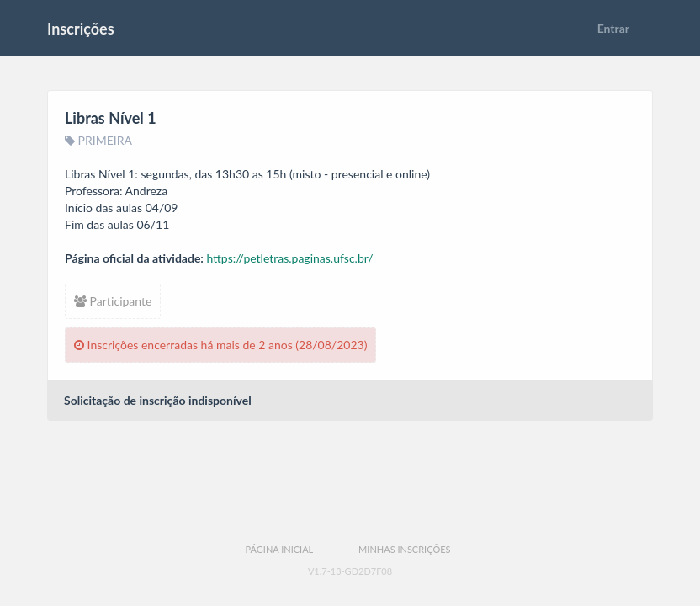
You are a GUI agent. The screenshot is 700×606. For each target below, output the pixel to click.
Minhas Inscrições (404, 549)
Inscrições (81, 29)
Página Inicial (279, 549)
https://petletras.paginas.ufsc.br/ (290, 258)
